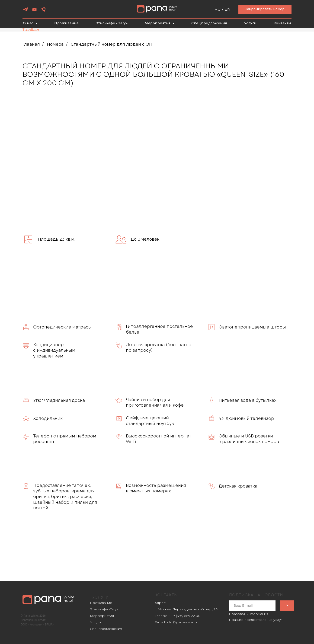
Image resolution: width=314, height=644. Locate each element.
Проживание (66, 23)
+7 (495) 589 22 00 (186, 616)
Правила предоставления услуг (256, 620)
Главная (31, 44)
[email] (252, 606)
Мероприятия (102, 616)
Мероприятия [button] (158, 23)
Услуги (250, 23)
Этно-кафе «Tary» (112, 23)
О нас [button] (29, 23)
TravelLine (31, 29)
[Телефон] (43, 11)
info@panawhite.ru (182, 622)
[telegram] (25, 11)
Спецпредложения (209, 23)
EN (227, 9)
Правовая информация (248, 614)
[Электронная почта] (34, 11)
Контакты (282, 23)
